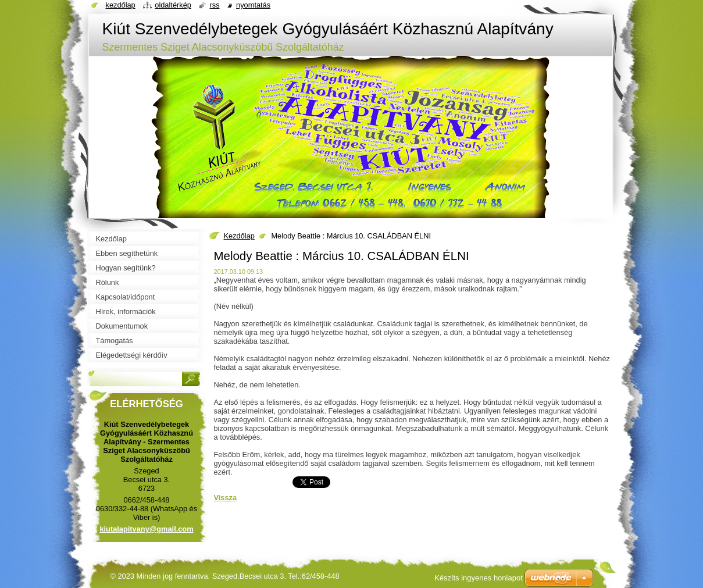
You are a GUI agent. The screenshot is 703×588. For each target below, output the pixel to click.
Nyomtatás (253, 5)
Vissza (226, 498)
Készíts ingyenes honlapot (479, 578)
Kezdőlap (239, 236)
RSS (214, 5)
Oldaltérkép (173, 5)
